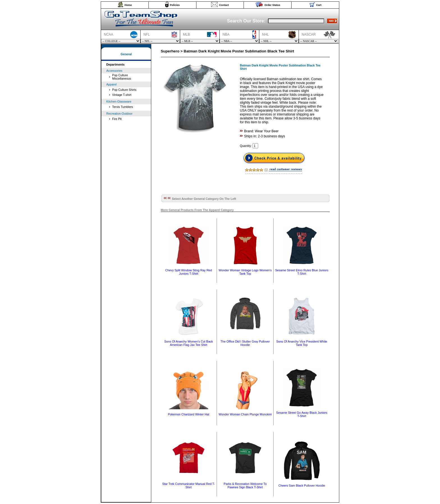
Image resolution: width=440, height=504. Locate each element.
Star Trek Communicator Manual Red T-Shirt (189, 485)
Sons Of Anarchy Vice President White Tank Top (302, 343)
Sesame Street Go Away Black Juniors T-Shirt (302, 414)
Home (128, 5)
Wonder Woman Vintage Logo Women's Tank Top (245, 272)
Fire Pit (117, 119)
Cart (319, 5)
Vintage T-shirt (122, 95)
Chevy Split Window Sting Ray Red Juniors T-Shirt (189, 272)
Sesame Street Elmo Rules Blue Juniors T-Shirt (302, 272)
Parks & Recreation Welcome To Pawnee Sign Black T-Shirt (245, 485)
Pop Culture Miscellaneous (122, 77)
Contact (224, 5)
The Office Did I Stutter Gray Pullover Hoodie (245, 343)
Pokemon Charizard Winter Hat (188, 414)
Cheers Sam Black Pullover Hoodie (302, 485)
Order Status (272, 5)
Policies (175, 5)
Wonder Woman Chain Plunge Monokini (245, 414)
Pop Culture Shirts (124, 90)
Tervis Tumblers (123, 107)
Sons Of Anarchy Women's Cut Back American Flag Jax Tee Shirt (188, 343)
